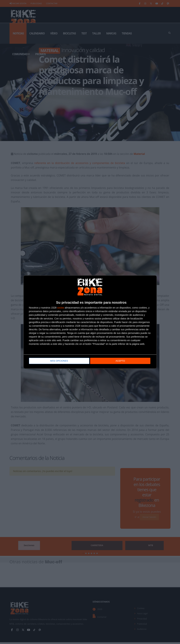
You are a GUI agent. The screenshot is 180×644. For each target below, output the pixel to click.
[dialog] (90, 322)
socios (61, 308)
